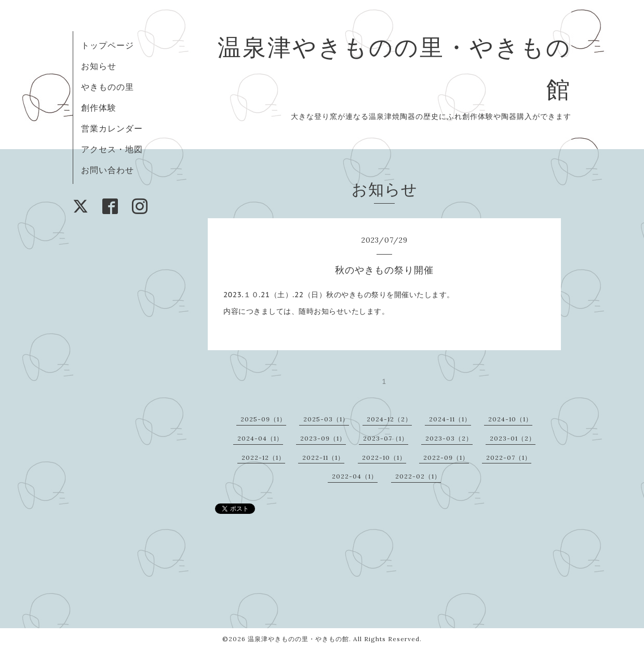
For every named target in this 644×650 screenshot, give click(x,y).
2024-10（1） (510, 419)
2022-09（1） (446, 457)
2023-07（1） (386, 438)
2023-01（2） (513, 438)
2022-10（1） (384, 457)
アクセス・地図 (112, 149)
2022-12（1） (263, 457)
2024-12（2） (389, 419)
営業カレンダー (112, 128)
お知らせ (99, 66)
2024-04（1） (260, 438)
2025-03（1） (326, 419)
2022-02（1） (418, 476)
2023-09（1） (323, 438)
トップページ (108, 45)
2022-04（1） (355, 476)
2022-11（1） (323, 457)
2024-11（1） (450, 419)
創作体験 (99, 108)
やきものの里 (108, 87)
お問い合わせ (108, 170)
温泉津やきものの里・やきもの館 (298, 639)
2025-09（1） (263, 419)
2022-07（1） (509, 457)
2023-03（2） (449, 438)
